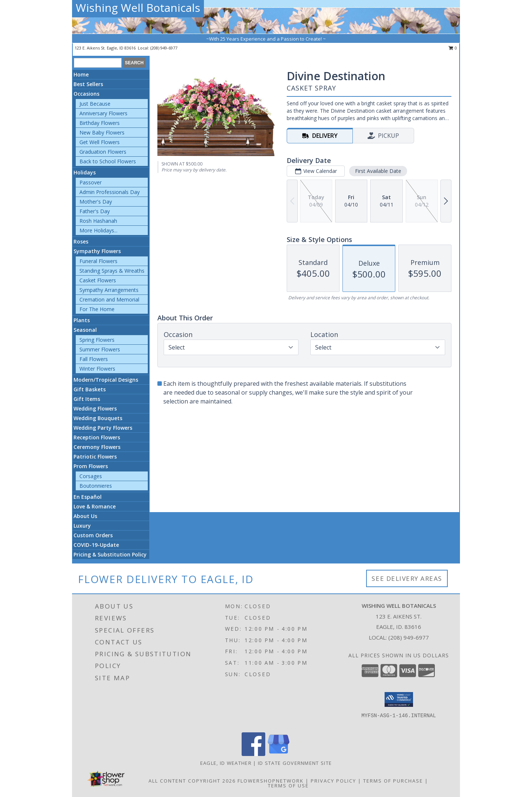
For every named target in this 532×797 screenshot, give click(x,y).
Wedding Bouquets (98, 418)
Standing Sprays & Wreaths (112, 271)
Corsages (91, 476)
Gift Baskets (90, 389)
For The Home (97, 309)
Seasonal (85, 330)
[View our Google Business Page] (279, 754)
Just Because (95, 104)
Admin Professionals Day (110, 192)
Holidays (85, 172)
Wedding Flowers (95, 408)
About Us (85, 516)
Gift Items (87, 399)
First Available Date (378, 171)
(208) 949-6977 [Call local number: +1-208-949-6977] (164, 48)
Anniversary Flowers (103, 113)
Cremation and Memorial (109, 299)
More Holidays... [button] (98, 230)
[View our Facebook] (253, 754)
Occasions (86, 94)
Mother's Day (96, 202)
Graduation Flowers (103, 152)
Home (81, 74)
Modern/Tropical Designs (106, 380)
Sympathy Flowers (97, 251)
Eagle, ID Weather (226, 763)
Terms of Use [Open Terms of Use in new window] (288, 786)
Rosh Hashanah (98, 221)
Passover (91, 182)
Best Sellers (88, 84)
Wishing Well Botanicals (138, 8)
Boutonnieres (96, 486)
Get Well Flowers (100, 142)
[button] (399, 699)
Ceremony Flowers (97, 447)
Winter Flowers (97, 369)
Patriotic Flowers (95, 457)
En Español (88, 497)
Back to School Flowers (108, 161)
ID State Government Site (295, 763)
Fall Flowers (94, 359)
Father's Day (95, 211)
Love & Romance (95, 506)
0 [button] (453, 48)
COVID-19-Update (96, 545)
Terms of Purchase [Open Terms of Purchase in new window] (393, 781)
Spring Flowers (97, 340)
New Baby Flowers (102, 132)
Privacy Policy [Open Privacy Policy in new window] (333, 781)
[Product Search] (98, 63)
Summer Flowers (100, 349)
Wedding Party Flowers (103, 428)
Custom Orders (93, 535)
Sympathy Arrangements (109, 290)
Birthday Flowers (100, 123)
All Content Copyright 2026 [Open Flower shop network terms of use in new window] (192, 781)
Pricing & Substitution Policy (110, 554)
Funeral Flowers (98, 261)
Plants (82, 320)
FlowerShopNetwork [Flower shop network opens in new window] (271, 781)
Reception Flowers (97, 437)
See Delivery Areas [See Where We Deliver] (407, 578)
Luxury (82, 526)
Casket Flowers (98, 280)
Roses (81, 241)
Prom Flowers (91, 466)
